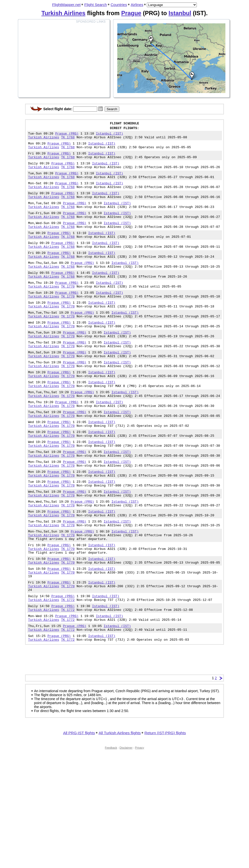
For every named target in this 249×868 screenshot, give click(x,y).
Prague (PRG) (67, 136)
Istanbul (180, 13)
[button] (100, 109)
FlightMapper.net (66, 5)
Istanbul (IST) (109, 136)
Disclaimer (126, 827)
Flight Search (96, 5)
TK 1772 (68, 673)
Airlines (137, 5)
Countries (119, 5)
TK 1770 (68, 312)
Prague (131, 13)
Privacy (140, 827)
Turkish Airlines (63, 13)
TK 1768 (68, 140)
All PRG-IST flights (79, 812)
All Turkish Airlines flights (120, 812)
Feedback (111, 827)
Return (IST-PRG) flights (165, 812)
